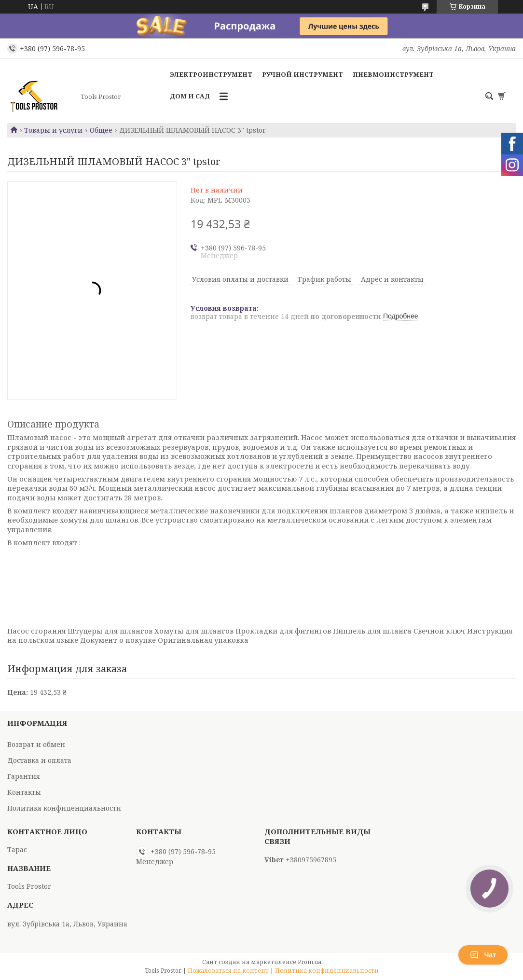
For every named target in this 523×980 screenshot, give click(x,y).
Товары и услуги (53, 130)
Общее (101, 130)
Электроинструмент (211, 74)
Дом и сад (190, 96)
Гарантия (24, 776)
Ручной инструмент (303, 74)
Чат (483, 955)
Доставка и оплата (39, 760)
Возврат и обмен (36, 744)
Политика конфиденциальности (64, 808)
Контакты (24, 792)
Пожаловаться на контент (228, 971)
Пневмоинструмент (393, 74)
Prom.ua (310, 962)
